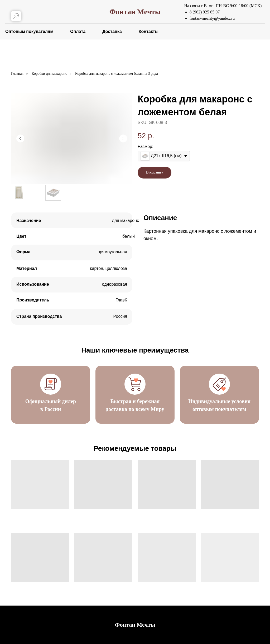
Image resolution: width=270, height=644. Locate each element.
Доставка (112, 31)
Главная (17, 74)
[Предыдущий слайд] (20, 138)
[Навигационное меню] (9, 47)
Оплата (78, 31)
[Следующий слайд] (123, 138)
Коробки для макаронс (49, 74)
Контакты (149, 31)
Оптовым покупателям (29, 31)
